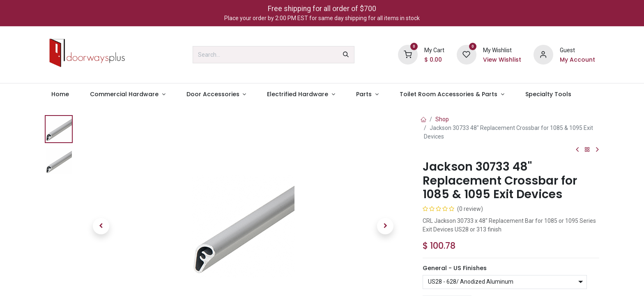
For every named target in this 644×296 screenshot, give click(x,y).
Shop (442, 119)
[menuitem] (60, 94)
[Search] (346, 55)
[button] (101, 226)
